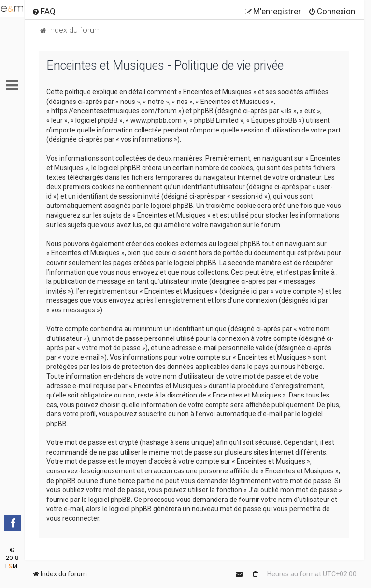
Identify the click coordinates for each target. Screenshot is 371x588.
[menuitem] (44, 11)
